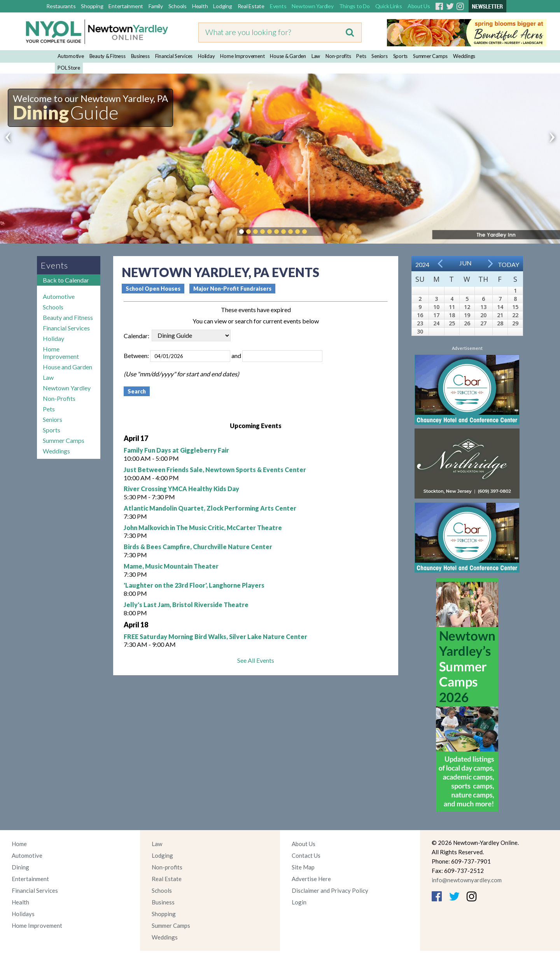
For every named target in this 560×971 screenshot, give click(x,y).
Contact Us (306, 855)
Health (200, 6)
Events (278, 6)
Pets (361, 56)
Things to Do (354, 6)
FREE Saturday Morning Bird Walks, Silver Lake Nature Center (215, 637)
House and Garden (67, 367)
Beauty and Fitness (68, 317)
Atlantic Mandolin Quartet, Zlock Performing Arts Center (210, 508)
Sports (401, 56)
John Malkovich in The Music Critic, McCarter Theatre (203, 528)
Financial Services (174, 56)
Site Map (303, 867)
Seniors (379, 56)
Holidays (23, 914)
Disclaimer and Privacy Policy (330, 890)
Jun (465, 263)
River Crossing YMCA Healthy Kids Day (181, 489)
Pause (316, 232)
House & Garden (288, 56)
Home (19, 844)
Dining (20, 867)
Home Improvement (242, 56)
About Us (419, 6)
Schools (178, 6)
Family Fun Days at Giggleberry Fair (176, 450)
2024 (422, 264)
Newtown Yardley (312, 6)
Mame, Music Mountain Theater (171, 566)
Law (316, 56)
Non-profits (338, 56)
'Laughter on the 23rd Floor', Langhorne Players (194, 585)
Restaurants (61, 6)
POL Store (69, 68)
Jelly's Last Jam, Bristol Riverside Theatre (186, 605)
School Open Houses (153, 289)
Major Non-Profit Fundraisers (232, 289)
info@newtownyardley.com (467, 880)
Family (156, 6)
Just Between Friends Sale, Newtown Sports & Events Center (215, 470)
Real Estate (251, 6)
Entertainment (126, 6)
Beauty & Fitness (108, 56)
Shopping (92, 6)
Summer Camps (430, 56)
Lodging (222, 6)
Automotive (71, 56)
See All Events (256, 660)
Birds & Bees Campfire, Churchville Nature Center (198, 547)
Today (508, 264)
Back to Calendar (66, 280)
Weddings (464, 56)
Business (140, 56)
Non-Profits (59, 398)
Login (299, 902)
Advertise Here (311, 879)
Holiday (206, 56)
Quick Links (389, 6)
